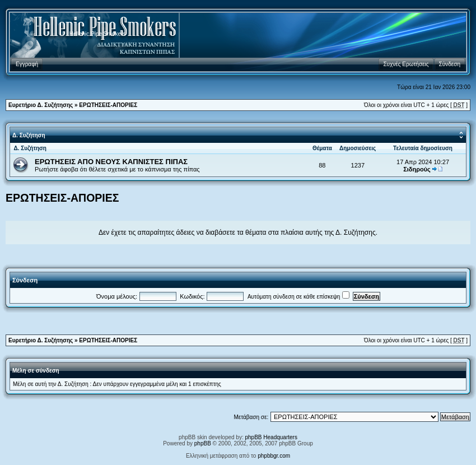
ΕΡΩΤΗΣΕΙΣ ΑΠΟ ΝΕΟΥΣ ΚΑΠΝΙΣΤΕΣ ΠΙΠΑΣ (111, 162)
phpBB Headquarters (271, 437)
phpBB (203, 443)
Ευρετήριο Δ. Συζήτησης (41, 105)
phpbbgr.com (274, 456)
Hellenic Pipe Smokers (98, 34)
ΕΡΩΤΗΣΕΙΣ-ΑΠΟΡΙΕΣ (108, 105)
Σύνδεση (25, 280)
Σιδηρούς (417, 169)
